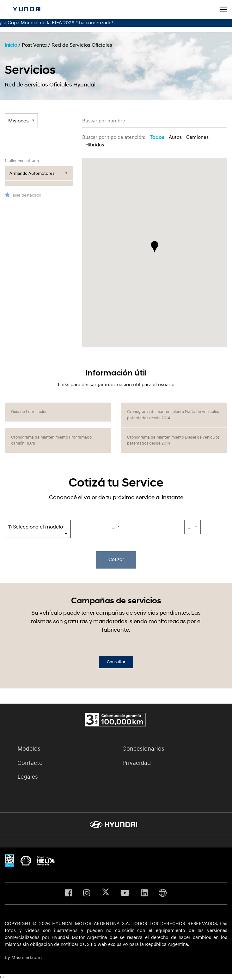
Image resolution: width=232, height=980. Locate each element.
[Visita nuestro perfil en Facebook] (69, 894)
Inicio (11, 45)
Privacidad (137, 763)
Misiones (18, 121)
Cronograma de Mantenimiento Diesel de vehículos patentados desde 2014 (173, 440)
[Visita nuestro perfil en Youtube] (125, 894)
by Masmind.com (23, 958)
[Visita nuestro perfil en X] (106, 894)
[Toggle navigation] (223, 9)
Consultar (116, 662)
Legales (28, 777)
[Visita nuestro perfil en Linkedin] (144, 894)
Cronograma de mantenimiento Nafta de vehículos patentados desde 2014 (173, 415)
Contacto (30, 763)
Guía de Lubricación (29, 412)
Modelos (29, 749)
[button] (155, 247)
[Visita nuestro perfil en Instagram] (87, 894)
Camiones (197, 137)
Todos (157, 137)
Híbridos (95, 145)
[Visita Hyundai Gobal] (163, 894)
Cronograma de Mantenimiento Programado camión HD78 (51, 440)
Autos (175, 137)
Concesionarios (143, 749)
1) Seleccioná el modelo (36, 527)
